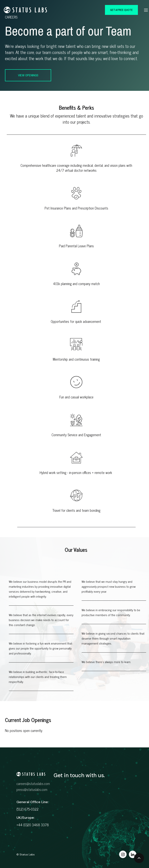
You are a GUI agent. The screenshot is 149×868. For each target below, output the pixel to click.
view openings (28, 75)
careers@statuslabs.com (33, 783)
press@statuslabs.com (32, 789)
